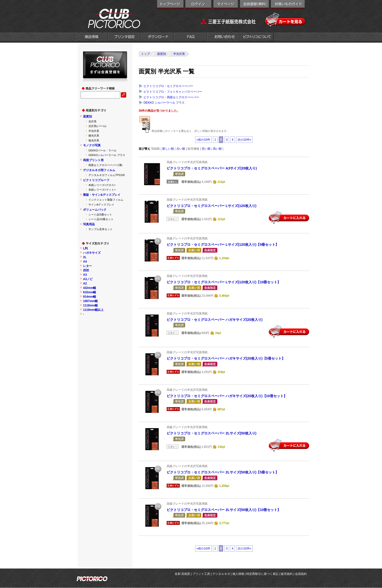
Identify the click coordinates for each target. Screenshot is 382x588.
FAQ (191, 37)
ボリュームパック (95, 210)
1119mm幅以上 (93, 310)
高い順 (217, 149)
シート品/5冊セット (100, 215)
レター (87, 266)
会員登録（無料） (254, 5)
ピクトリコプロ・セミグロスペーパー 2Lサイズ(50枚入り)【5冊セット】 (223, 472)
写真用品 (89, 224)
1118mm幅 (90, 305)
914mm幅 (90, 297)
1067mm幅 (90, 301)
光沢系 (92, 121)
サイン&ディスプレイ (101, 205)
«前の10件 (203, 140)
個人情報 (238, 574)
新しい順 (168, 149)
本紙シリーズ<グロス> (102, 185)
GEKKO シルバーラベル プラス (164, 103)
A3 (85, 275)
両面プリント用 (93, 160)
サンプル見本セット (100, 229)
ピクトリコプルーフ (96, 180)
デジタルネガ (221, 574)
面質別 (87, 117)
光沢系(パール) (97, 126)
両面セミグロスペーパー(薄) (105, 165)
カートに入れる (289, 218)
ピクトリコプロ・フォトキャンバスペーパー (173, 92)
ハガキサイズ (92, 253)
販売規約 (287, 574)
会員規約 (301, 574)
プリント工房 (201, 574)
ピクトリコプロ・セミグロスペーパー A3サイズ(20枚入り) (212, 168)
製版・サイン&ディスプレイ (102, 195)
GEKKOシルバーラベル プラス (107, 155)
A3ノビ (88, 279)
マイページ (226, 5)
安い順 (206, 149)
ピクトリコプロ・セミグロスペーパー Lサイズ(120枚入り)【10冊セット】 (224, 282)
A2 (85, 284)
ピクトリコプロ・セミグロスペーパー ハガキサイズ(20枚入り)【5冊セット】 (226, 358)
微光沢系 (94, 136)
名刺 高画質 (182, 574)
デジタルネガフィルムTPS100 (107, 175)
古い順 (181, 149)
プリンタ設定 (124, 37)
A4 (85, 262)
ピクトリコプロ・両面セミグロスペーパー (171, 97)
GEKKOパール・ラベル (102, 150)
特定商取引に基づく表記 (262, 574)
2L (85, 257)
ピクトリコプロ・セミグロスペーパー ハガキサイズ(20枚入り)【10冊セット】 (227, 396)
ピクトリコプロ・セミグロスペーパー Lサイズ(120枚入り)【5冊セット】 (223, 245)
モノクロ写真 (92, 145)
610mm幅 (90, 292)
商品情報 (92, 37)
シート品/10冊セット (101, 219)
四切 (86, 270)
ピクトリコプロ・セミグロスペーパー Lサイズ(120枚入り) (211, 206)
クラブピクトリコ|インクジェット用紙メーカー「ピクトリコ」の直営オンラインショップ (108, 18)
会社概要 (257, 37)
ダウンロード (158, 37)
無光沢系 (94, 140)
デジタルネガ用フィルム (99, 170)
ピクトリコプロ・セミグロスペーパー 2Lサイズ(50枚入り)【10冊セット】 (224, 510)
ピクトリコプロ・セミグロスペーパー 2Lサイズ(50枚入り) (211, 433)
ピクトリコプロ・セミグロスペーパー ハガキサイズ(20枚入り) (215, 320)
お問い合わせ (224, 37)
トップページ (170, 5)
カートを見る (285, 20)
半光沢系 (94, 131)
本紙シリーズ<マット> (102, 190)
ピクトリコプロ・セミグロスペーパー (168, 86)
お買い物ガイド (288, 5)
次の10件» (244, 140)
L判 (85, 248)
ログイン (198, 5)
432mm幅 (90, 288)
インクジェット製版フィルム (106, 200)
